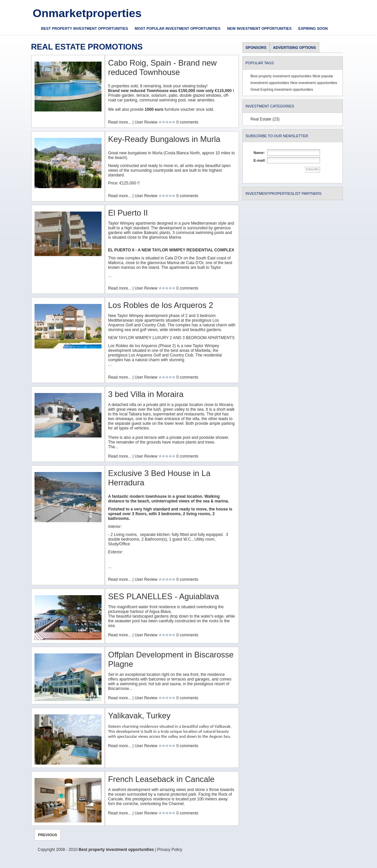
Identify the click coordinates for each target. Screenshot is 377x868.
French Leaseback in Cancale (162, 779)
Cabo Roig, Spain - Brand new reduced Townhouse (163, 67)
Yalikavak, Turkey (139, 716)
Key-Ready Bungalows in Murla (164, 139)
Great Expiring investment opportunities (282, 89)
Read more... (120, 122)
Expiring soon (313, 28)
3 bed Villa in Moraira (146, 394)
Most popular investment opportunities (177, 28)
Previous (48, 835)
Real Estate (261, 119)
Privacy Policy (170, 850)
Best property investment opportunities (85, 28)
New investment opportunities (260, 28)
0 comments (187, 122)
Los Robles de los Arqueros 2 (161, 305)
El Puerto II (128, 213)
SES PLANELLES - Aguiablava (164, 596)
